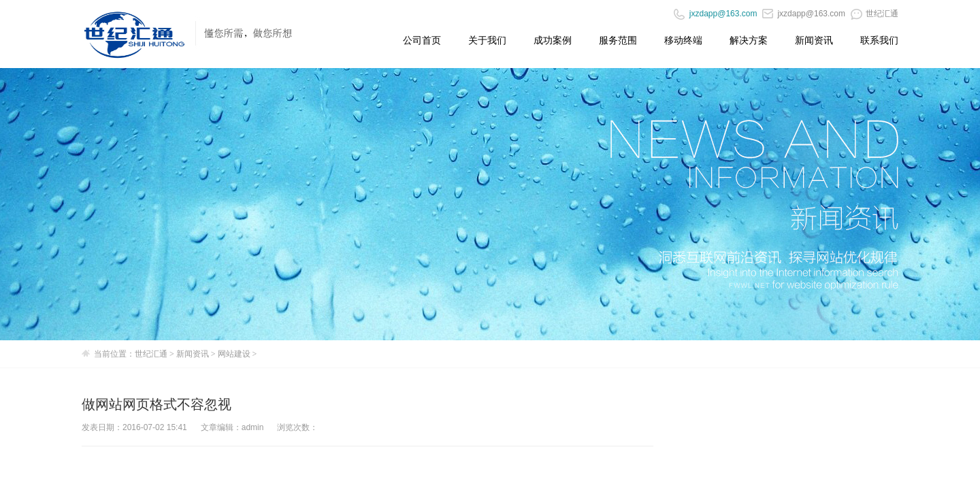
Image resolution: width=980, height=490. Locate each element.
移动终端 (683, 40)
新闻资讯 (814, 40)
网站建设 (234, 354)
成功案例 (553, 40)
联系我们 (879, 40)
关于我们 (487, 40)
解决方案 (749, 40)
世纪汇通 (875, 14)
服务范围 (618, 40)
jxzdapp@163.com (804, 14)
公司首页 (422, 40)
